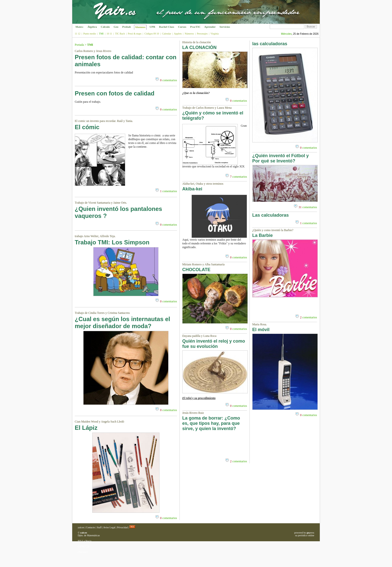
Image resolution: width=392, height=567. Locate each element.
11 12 (77, 34)
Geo (116, 27)
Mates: (79, 27)
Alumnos (140, 27)
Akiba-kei (192, 189)
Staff (99, 527)
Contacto (90, 527)
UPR (152, 27)
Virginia (215, 34)
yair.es (81, 527)
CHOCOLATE (196, 270)
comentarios (168, 80)
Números (189, 34)
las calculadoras (270, 44)
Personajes (202, 34)
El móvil (261, 330)
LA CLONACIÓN (199, 47)
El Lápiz (86, 428)
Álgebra (92, 27)
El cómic (87, 127)
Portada (79, 45)
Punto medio (90, 34)
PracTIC (195, 27)
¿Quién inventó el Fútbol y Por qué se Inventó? (280, 158)
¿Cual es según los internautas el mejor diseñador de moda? (122, 322)
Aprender (210, 27)
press (310, 533)
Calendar (166, 34)
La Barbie (262, 235)
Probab (126, 27)
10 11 (109, 34)
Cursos (182, 27)
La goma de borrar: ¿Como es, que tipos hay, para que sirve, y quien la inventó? (211, 423)
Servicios (225, 27)
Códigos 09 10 (152, 34)
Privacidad (122, 527)
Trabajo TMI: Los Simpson (112, 242)
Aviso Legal (109, 527)
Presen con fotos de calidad (115, 93)
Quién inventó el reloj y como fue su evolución (214, 344)
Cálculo (105, 27)
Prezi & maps (134, 34)
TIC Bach (120, 34)
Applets (178, 34)
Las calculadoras (270, 215)
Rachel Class (167, 27)
